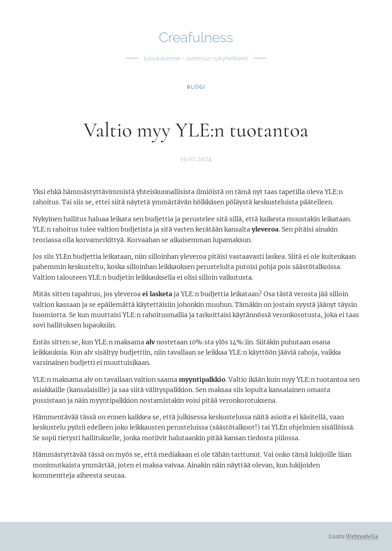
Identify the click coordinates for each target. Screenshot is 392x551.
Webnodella (362, 536)
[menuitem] (196, 88)
